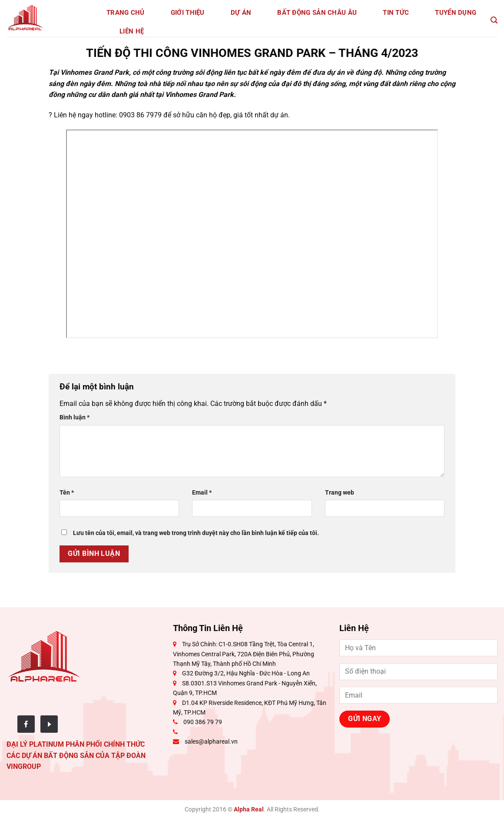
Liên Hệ (132, 31)
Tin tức (396, 13)
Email (202, 493)
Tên (67, 493)
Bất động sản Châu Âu (317, 13)
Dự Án (241, 13)
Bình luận (75, 417)
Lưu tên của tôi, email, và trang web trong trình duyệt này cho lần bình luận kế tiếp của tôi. (196, 533)
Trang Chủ (126, 13)
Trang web (340, 493)
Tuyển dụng (456, 13)
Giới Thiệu (188, 13)
